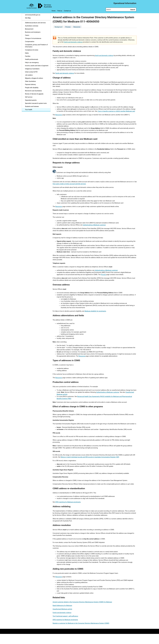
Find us (60, 11)
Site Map (28, 18)
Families (28, 56)
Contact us (67, 11)
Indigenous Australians (32, 69)
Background (59, 27)
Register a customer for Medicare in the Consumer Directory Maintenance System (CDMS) (81, 623)
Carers (27, 35)
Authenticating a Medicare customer (94, 225)
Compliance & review (32, 50)
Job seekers (29, 75)
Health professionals (32, 59)
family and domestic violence (104, 55)
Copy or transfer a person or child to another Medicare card (116, 111)
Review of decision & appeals (34, 94)
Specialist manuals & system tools (36, 103)
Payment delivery (30, 84)
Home (54, 11)
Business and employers (33, 32)
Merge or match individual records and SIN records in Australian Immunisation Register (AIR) (90, 457)
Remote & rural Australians (33, 91)
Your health (29, 110)
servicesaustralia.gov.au (33, 15)
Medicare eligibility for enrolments (95, 311)
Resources (77, 27)
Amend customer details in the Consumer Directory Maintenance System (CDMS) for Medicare (82, 602)
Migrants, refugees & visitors (34, 78)
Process (68, 27)
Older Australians (30, 81)
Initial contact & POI (31, 72)
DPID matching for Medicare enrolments (68, 502)
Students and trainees (32, 106)
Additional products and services (35, 23)
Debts (27, 53)
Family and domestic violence (73, 42)
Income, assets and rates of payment (37, 66)
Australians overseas (32, 26)
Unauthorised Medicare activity (62, 609)
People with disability (32, 88)
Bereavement (29, 29)
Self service (29, 97)
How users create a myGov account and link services (69, 184)
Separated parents (31, 100)
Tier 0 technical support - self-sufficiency (65, 616)
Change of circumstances (33, 38)
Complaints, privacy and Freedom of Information (36, 46)
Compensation (30, 42)
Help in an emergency (32, 62)
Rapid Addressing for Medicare (62, 606)
